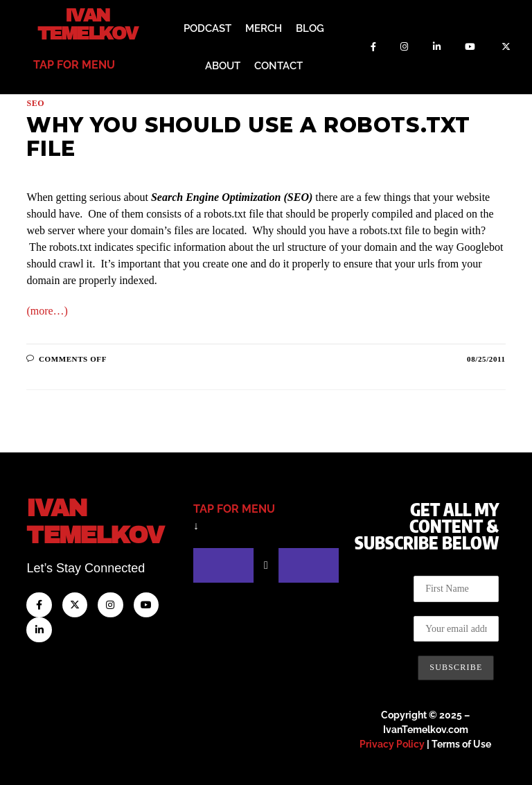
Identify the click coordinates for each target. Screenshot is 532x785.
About (223, 65)
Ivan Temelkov (88, 24)
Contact (278, 65)
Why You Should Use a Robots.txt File (248, 135)
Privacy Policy (392, 743)
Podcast (207, 28)
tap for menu (74, 63)
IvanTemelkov (104, 519)
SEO (35, 102)
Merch (264, 28)
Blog (310, 28)
